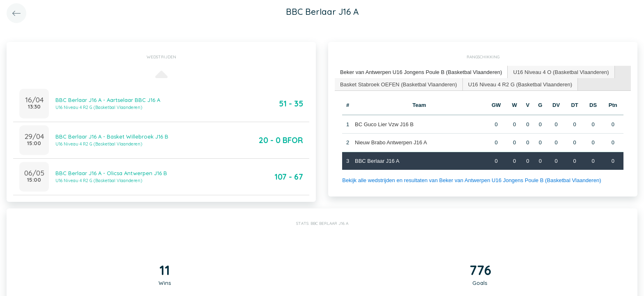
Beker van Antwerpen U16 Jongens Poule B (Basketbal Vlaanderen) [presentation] (421, 72)
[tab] (421, 72)
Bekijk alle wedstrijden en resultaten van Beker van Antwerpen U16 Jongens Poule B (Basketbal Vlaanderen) (471, 180)
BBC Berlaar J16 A (377, 161)
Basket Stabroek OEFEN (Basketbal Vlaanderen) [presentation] (398, 84)
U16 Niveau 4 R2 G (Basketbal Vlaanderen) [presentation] (519, 84)
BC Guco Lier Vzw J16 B (384, 124)
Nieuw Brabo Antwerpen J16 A (391, 142)
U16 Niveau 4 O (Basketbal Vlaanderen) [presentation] (560, 72)
